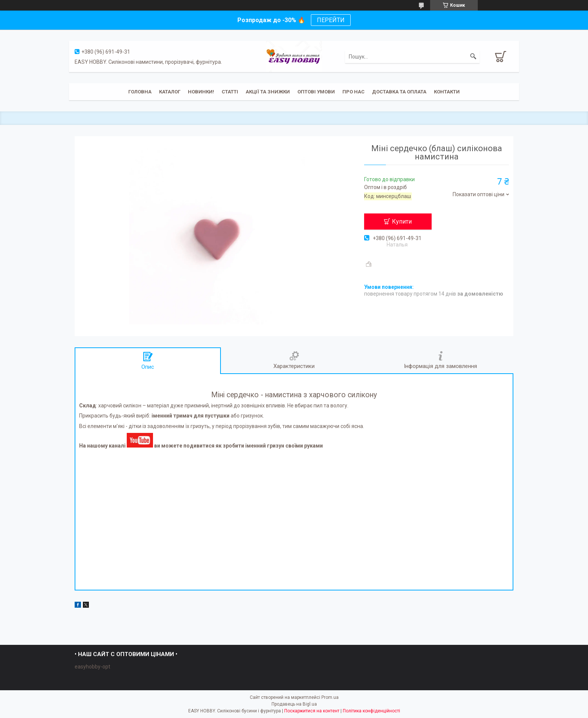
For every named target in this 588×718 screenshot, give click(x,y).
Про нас (353, 92)
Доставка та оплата (399, 92)
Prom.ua (330, 697)
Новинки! (201, 92)
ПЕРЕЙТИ (331, 20)
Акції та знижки (268, 92)
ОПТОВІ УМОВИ (316, 92)
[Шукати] (473, 57)
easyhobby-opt (92, 667)
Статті (230, 92)
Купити (402, 222)
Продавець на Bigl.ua (294, 704)
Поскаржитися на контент (312, 711)
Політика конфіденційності (371, 711)
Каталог (170, 92)
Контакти (447, 92)
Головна (140, 92)
